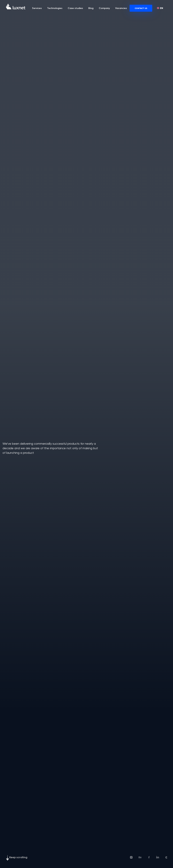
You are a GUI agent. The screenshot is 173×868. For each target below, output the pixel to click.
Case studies (75, 8)
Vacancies (121, 8)
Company (104, 8)
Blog (91, 8)
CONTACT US (141, 8)
